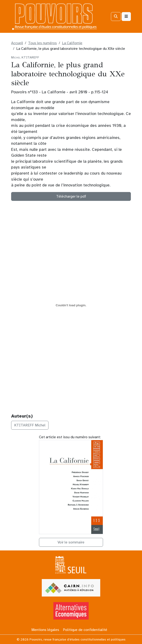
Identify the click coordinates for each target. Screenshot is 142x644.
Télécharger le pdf (71, 196)
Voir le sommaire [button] (71, 542)
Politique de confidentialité (85, 630)
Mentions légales (45, 630)
